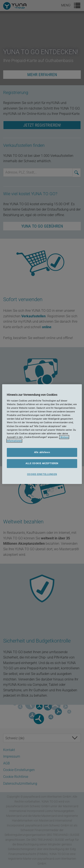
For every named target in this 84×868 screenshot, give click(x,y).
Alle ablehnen (42, 452)
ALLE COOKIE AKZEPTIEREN (42, 463)
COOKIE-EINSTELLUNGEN (42, 474)
